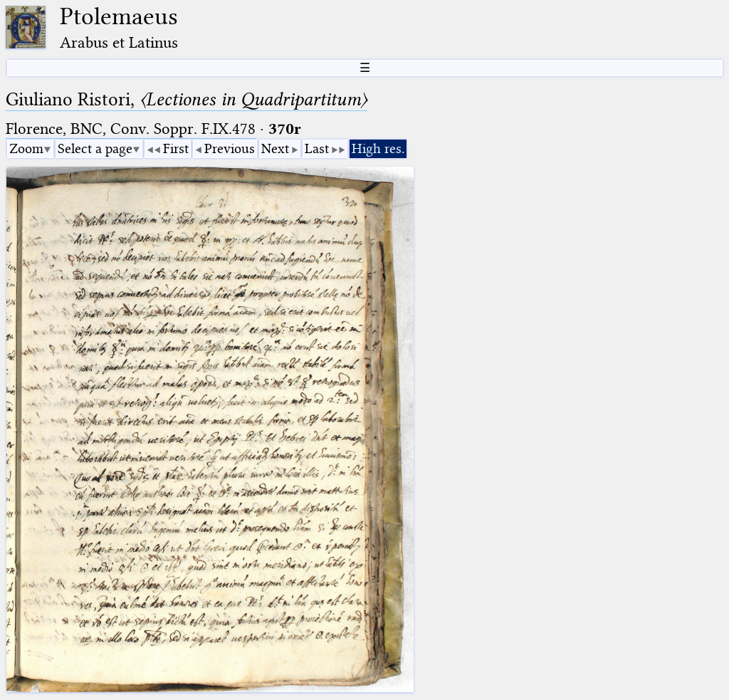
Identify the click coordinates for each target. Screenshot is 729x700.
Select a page (95, 148)
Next (275, 148)
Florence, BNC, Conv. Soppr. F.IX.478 (131, 129)
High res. (378, 148)
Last (317, 148)
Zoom (26, 148)
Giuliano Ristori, (187, 99)
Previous (230, 148)
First (176, 148)
